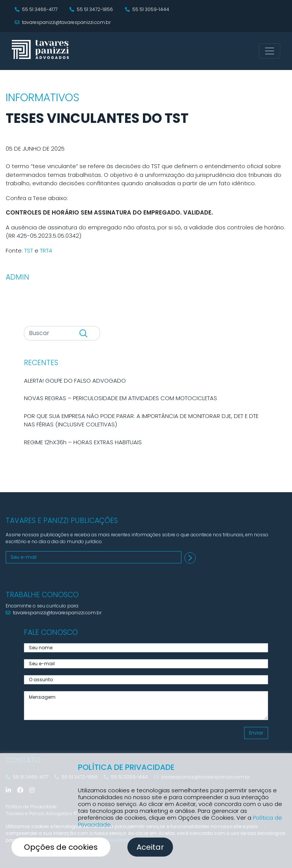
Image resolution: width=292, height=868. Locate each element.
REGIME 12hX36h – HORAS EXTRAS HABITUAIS (83, 442)
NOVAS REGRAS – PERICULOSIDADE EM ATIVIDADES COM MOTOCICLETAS (121, 398)
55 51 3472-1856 (91, 9)
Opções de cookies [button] (61, 847)
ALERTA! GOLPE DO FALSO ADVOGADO (75, 381)
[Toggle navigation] (270, 51)
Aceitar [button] (150, 847)
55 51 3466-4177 (36, 9)
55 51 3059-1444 (147, 9)
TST (29, 250)
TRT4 (46, 250)
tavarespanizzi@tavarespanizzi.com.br (63, 22)
